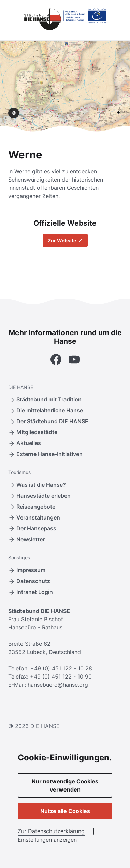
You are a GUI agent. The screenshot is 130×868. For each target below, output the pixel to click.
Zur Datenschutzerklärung (51, 831)
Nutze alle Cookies (65, 811)
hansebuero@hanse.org (58, 685)
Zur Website (65, 240)
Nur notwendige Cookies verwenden (65, 785)
